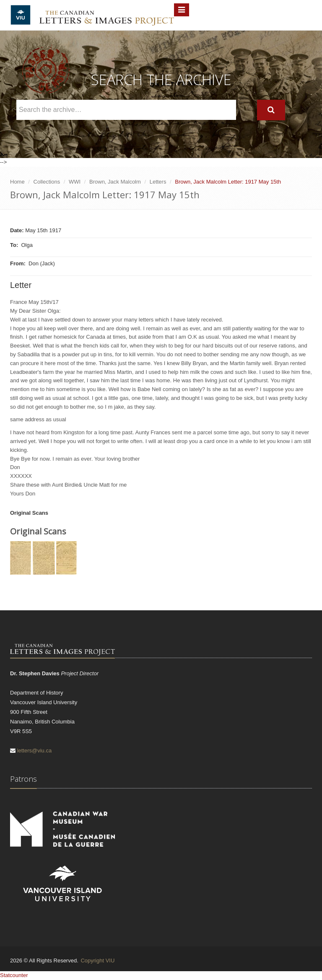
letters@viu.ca (35, 751)
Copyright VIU (97, 961)
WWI (75, 182)
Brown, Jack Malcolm (115, 182)
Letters (158, 182)
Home (17, 182)
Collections (47, 182)
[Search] (271, 110)
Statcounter (14, 975)
